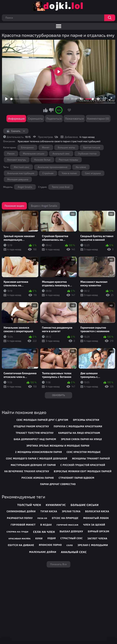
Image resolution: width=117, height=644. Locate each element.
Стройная (48, 173)
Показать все (58, 564)
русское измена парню (38, 478)
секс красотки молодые (84, 452)
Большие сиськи (85, 505)
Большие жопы (66, 147)
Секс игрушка (93, 173)
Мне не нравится (51, 110)
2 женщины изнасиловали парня (39, 452)
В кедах (46, 525)
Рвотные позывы (68, 160)
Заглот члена (97, 538)
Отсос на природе (65, 518)
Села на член (44, 532)
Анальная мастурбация (21, 173)
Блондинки (27, 147)
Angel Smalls (25, 187)
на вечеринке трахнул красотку (27, 471)
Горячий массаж (67, 525)
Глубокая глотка (87, 154)
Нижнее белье (42, 160)
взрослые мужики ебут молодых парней (83, 471)
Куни (39, 538)
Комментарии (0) (98, 119)
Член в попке (69, 173)
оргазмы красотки (86, 420)
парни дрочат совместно (58, 484)
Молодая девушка (18, 179)
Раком (11, 154)
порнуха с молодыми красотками (78, 426)
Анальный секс (61, 154)
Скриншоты (36, 119)
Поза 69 (42, 518)
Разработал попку (20, 518)
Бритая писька (92, 147)
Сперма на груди (18, 532)
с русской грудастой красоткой (83, 465)
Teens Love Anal (61, 187)
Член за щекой (94, 525)
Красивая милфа (20, 538)
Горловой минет (23, 525)
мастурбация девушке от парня (33, 465)
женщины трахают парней (91, 459)
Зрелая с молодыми (93, 545)
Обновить (58, 395)
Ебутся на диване (21, 545)
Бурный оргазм (99, 531)
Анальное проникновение (52, 167)
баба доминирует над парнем (35, 439)
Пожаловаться (74, 119)
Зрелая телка (71, 511)
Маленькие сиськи (34, 154)
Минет (46, 147)
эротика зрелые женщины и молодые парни (58, 446)
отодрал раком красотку (31, 426)
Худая (51, 538)
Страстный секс (72, 538)
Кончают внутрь (17, 160)
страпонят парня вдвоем (76, 478)
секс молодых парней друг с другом (42, 420)
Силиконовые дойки (21, 511)
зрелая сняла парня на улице (81, 439)
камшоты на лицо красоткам (79, 433)
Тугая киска (49, 511)
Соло (70, 545)
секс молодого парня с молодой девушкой (37, 459)
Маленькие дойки (43, 552)
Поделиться (54, 119)
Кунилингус (56, 505)
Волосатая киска (97, 511)
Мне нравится (46, 110)
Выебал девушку (71, 531)
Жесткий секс (22, 167)
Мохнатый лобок (96, 518)
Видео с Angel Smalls (44, 206)
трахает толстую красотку (35, 433)
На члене (81, 167)
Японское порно (50, 545)
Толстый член (29, 505)
